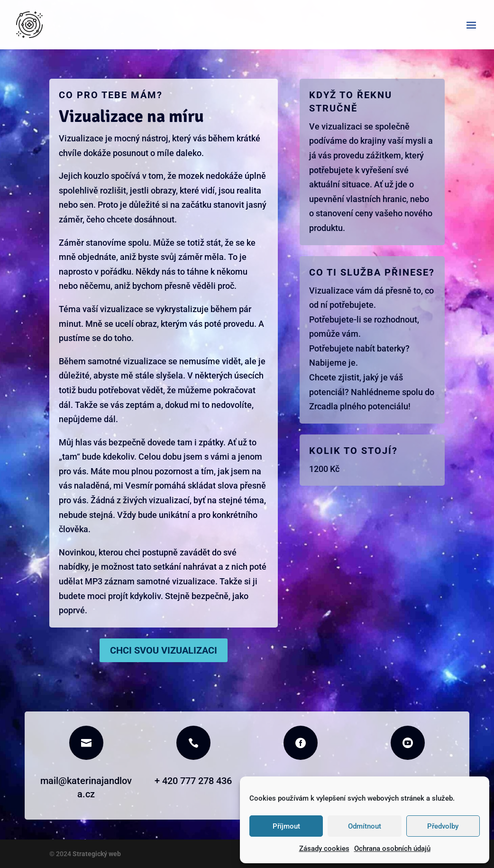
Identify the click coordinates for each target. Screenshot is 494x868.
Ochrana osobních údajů (392, 849)
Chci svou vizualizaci (164, 650)
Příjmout (286, 826)
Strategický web (96, 854)
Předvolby (443, 826)
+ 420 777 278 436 (193, 781)
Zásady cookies (324, 849)
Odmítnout (365, 826)
